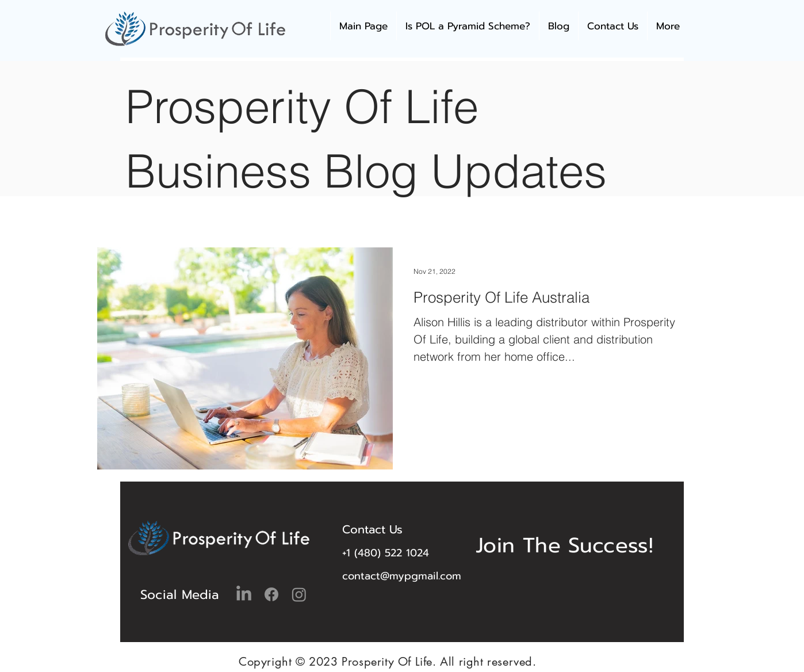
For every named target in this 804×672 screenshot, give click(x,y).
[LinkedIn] (244, 594)
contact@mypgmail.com (402, 576)
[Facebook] (271, 594)
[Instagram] (299, 594)
